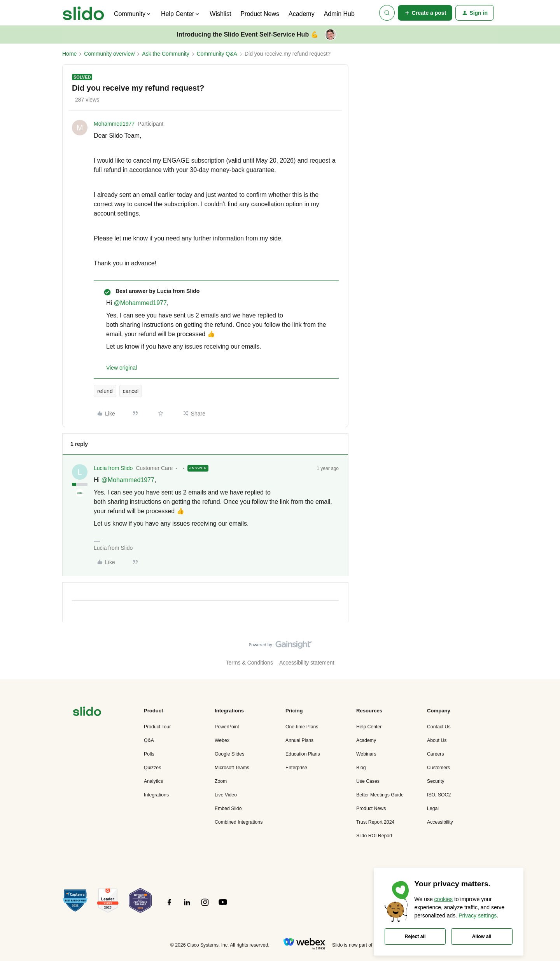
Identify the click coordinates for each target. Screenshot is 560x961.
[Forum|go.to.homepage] (83, 13)
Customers (438, 768)
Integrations (156, 795)
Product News (260, 14)
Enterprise (296, 768)
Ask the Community (165, 54)
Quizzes (152, 768)
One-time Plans (302, 727)
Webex (222, 740)
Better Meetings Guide (380, 795)
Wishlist (220, 14)
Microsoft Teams (232, 768)
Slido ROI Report (374, 836)
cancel (131, 391)
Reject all (415, 936)
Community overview (109, 54)
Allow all (482, 936)
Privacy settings (478, 915)
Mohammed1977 (114, 124)
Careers (436, 754)
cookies (444, 899)
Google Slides (229, 754)
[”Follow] (169, 907)
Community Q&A (217, 54)
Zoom (221, 781)
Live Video (226, 795)
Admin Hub (339, 14)
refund (105, 391)
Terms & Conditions (249, 663)
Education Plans (303, 754)
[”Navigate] (87, 713)
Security (436, 781)
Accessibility (440, 822)
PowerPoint (227, 727)
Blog (361, 768)
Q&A (149, 740)
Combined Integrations (239, 822)
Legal (433, 808)
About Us (437, 740)
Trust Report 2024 (375, 822)
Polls (149, 754)
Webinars (366, 754)
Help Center (369, 727)
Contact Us (439, 727)
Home (69, 54)
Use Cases (368, 781)
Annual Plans (299, 740)
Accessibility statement (307, 663)
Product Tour (157, 727)
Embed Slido (228, 808)
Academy (302, 14)
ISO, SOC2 (439, 795)
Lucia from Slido (113, 468)
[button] (425, 13)
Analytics (153, 781)
